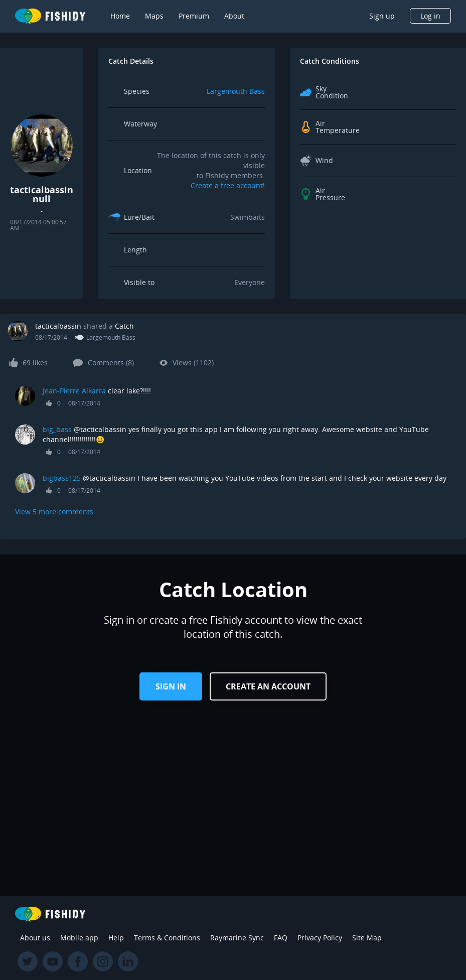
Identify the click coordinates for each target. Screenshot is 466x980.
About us (35, 938)
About (234, 16)
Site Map (367, 938)
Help (116, 938)
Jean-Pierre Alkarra (74, 391)
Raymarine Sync (237, 938)
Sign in (171, 686)
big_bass (57, 429)
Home (120, 16)
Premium (194, 16)
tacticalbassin (58, 326)
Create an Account (268, 686)
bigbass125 (62, 478)
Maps (154, 16)
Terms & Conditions (167, 938)
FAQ (281, 938)
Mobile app (79, 938)
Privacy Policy (320, 938)
